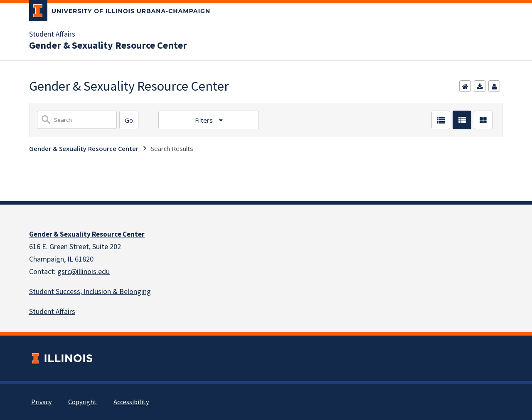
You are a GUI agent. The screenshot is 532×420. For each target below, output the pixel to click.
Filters (205, 120)
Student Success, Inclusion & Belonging (90, 292)
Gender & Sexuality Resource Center (108, 46)
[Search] (129, 120)
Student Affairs (52, 35)
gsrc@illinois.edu (84, 272)
